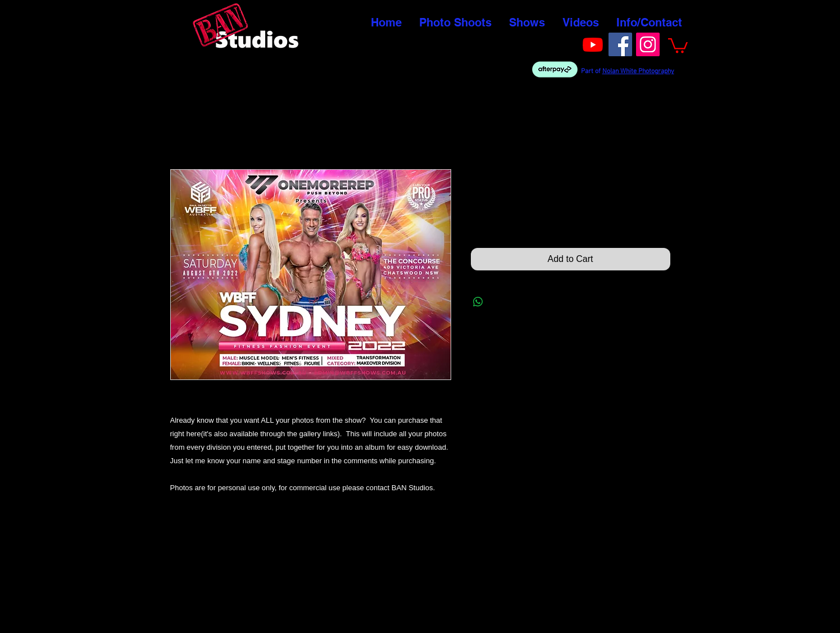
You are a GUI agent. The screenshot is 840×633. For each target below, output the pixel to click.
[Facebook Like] (557, 43)
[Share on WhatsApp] (478, 302)
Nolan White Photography (638, 71)
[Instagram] (648, 44)
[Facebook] (620, 44)
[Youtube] (593, 44)
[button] (678, 45)
